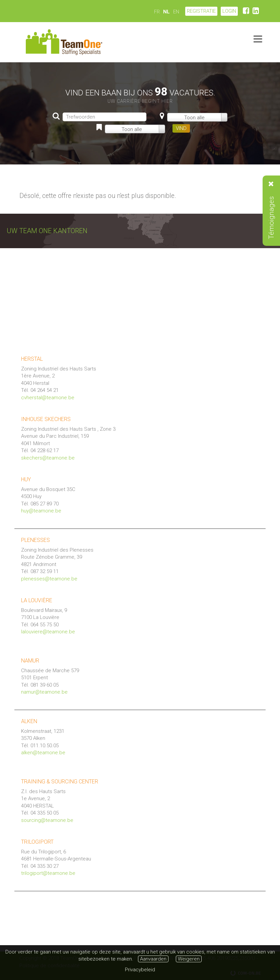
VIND (181, 128)
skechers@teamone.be (48, 458)
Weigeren (189, 959)
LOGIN (229, 11)
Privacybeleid (140, 970)
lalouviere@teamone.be (48, 632)
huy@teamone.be (41, 511)
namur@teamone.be (44, 692)
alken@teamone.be (43, 753)
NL (166, 12)
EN (176, 12)
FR (157, 12)
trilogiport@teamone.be (48, 873)
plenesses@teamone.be (49, 579)
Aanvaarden (153, 959)
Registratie (201, 11)
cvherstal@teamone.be (48, 398)
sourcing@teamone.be (47, 820)
